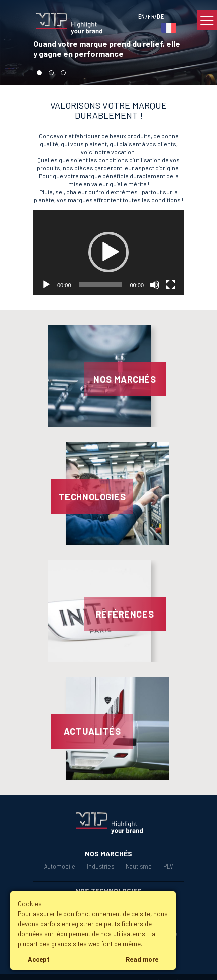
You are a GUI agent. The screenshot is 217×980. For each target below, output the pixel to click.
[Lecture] (46, 285)
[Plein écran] (171, 285)
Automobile (61, 866)
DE (160, 16)
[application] (108, 252)
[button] (108, 252)
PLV (166, 866)
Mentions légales (111, 972)
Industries (101, 866)
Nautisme (138, 866)
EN (142, 16)
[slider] (101, 285)
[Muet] (155, 285)
